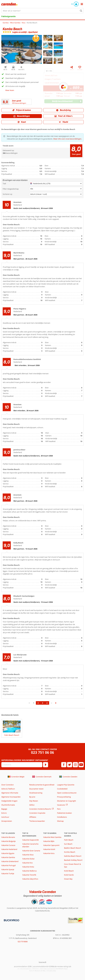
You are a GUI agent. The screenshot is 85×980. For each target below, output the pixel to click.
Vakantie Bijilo (49, 841)
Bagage (4, 809)
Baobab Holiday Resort (73, 860)
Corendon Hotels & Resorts (40, 809)
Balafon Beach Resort (73, 848)
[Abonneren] (46, 765)
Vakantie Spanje (8, 869)
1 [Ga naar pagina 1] (34, 703)
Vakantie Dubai (28, 859)
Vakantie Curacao (8, 845)
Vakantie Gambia (8, 857)
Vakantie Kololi (49, 849)
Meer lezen (10, 90)
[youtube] (81, 765)
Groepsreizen (7, 821)
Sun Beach (68, 844)
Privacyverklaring (64, 797)
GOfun (32, 805)
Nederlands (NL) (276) (40, 183)
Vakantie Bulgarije (8, 841)
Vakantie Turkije (8, 873)
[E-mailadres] (22, 765)
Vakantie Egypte (8, 853)
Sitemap (60, 821)
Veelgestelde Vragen (9, 801)
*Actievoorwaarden (37, 821)
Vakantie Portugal (8, 865)
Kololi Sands (69, 875)
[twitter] (70, 765)
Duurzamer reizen (36, 789)
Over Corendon (8, 785)
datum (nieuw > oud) (39, 194)
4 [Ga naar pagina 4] (47, 703)
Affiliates (33, 817)
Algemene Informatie (10, 793)
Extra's (4, 813)
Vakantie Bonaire (8, 837)
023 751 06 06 (42, 752)
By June (32, 797)
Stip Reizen (34, 801)
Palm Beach (69, 840)
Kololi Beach (69, 871)
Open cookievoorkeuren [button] (67, 793)
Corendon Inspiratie (37, 813)
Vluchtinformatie (8, 805)
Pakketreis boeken (64, 813)
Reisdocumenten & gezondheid (42, 785)
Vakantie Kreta (28, 867)
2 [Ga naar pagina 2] (38, 703)
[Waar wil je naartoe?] (42, 11)
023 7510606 (23, 942)
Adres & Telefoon (8, 789)
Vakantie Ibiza (28, 855)
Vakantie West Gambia (52, 837)
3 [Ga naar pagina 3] (42, 703)
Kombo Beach (70, 852)
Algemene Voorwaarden (11, 797)
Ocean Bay (68, 879)
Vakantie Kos (27, 863)
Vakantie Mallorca (29, 871)
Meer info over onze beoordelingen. (68, 139)
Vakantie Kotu (49, 853)
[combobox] (42, 11)
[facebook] (64, 765)
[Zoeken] (81, 11)
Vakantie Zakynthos (30, 879)
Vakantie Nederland (9, 849)
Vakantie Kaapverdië (30, 840)
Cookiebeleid (62, 789)
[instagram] (75, 765)
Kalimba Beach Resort (73, 856)
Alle (32, 189)
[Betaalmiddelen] (11, 920)
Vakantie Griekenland (10, 861)
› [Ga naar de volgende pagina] (56, 704)
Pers (59, 809)
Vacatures (61, 805)
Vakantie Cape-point (51, 845)
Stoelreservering (36, 793)
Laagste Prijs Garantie (66, 785)
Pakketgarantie (8, 16)
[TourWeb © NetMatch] (42, 962)
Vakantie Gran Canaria (31, 851)
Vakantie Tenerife (29, 875)
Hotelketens (62, 817)
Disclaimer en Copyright (67, 801)
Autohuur (5, 817)
